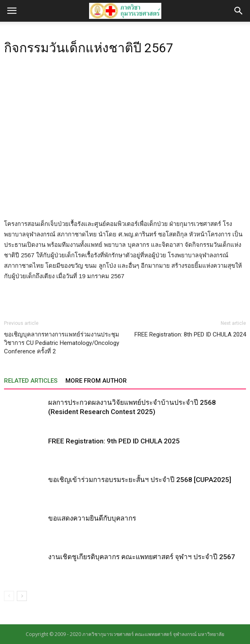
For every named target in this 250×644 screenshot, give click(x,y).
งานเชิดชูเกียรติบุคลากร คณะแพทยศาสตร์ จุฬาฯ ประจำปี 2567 (142, 557)
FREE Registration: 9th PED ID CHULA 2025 (114, 441)
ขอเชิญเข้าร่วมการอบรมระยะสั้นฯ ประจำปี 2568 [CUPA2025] (140, 480)
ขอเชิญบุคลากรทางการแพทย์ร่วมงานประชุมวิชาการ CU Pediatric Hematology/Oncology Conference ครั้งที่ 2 (62, 343)
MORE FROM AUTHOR (96, 381)
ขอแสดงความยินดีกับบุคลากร (92, 518)
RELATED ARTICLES (31, 381)
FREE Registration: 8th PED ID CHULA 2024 (190, 334)
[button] (239, 11)
